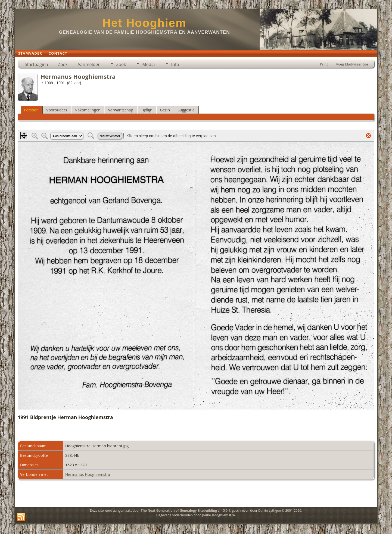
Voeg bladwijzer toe (352, 64)
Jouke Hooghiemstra (218, 515)
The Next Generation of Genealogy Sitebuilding (179, 510)
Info (175, 64)
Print (324, 64)
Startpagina (36, 64)
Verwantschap (120, 110)
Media (148, 64)
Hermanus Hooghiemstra (88, 474)
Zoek (63, 64)
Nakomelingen (88, 110)
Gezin (165, 110)
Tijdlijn (147, 110)
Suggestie (186, 110)
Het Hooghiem (144, 23)
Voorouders (57, 110)
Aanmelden (89, 64)
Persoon (31, 110)
